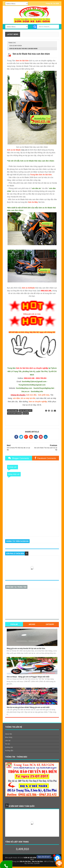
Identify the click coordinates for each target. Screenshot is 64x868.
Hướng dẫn (9, 751)
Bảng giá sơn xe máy (32, 314)
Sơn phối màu (44, 395)
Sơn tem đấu (31, 395)
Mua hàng (9, 737)
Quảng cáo (9, 747)
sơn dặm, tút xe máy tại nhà (24, 398)
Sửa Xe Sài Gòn (25, 861)
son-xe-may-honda (16, 46)
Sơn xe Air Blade (14, 150)
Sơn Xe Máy (33, 202)
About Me (9, 734)
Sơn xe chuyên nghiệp (38, 402)
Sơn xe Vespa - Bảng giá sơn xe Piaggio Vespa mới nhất (28, 677)
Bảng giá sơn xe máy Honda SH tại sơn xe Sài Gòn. (26, 648)
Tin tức (8, 744)
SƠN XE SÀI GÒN (30, 858)
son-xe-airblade (26, 411)
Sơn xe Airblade (28, 288)
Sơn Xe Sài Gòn (22, 61)
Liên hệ (8, 741)
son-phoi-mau (13, 411)
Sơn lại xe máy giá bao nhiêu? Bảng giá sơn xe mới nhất (28, 707)
